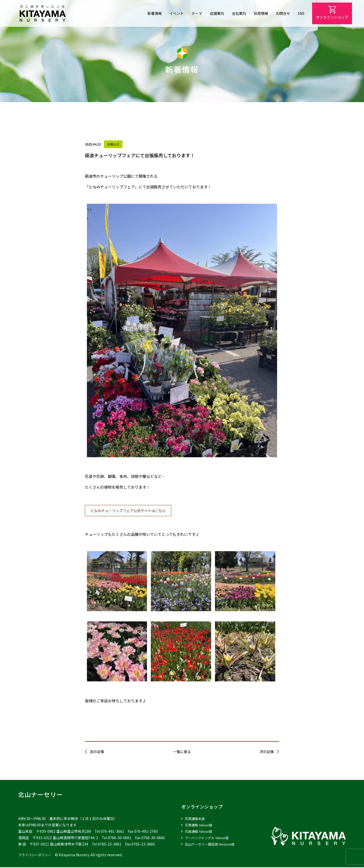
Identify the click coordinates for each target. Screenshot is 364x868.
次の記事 (267, 752)
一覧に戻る (182, 752)
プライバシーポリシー (36, 855)
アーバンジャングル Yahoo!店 (209, 838)
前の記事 (97, 752)
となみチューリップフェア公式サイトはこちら (131, 511)
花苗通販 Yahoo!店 (200, 832)
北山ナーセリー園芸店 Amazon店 (212, 845)
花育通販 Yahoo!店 (200, 826)
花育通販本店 (196, 819)
